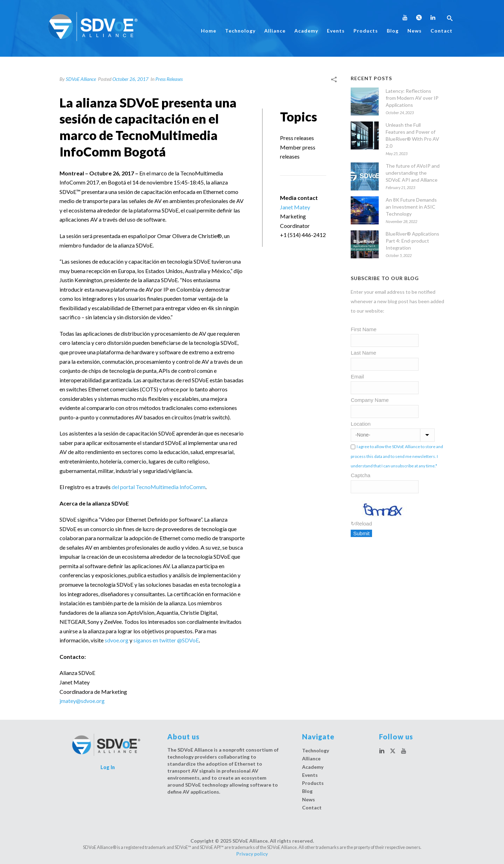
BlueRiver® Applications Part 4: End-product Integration (412, 241)
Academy (306, 31)
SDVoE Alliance (81, 79)
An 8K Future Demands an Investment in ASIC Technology (411, 207)
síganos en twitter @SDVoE (166, 640)
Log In (108, 767)
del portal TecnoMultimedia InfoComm (159, 487)
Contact (442, 31)
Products (366, 31)
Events (336, 31)
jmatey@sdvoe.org (82, 701)
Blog (393, 31)
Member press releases (298, 152)
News (415, 31)
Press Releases (169, 79)
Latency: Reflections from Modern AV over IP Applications (412, 98)
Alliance (275, 31)
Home (209, 31)
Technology (240, 31)
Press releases (297, 138)
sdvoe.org (117, 640)
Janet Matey (295, 207)
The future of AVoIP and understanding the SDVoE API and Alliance (413, 173)
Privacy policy (252, 854)
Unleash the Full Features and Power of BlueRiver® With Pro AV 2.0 (412, 135)
